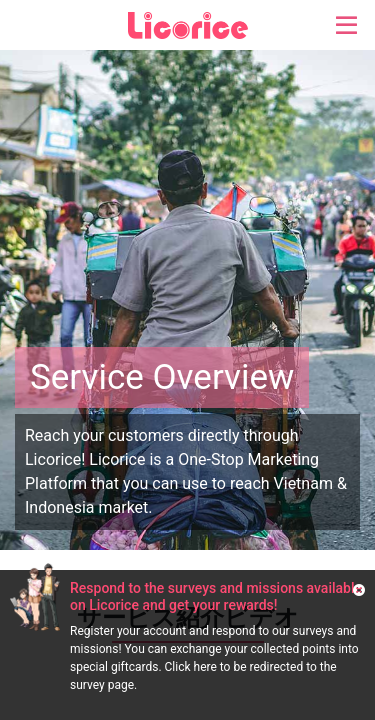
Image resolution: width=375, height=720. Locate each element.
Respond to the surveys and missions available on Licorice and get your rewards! (216, 596)
